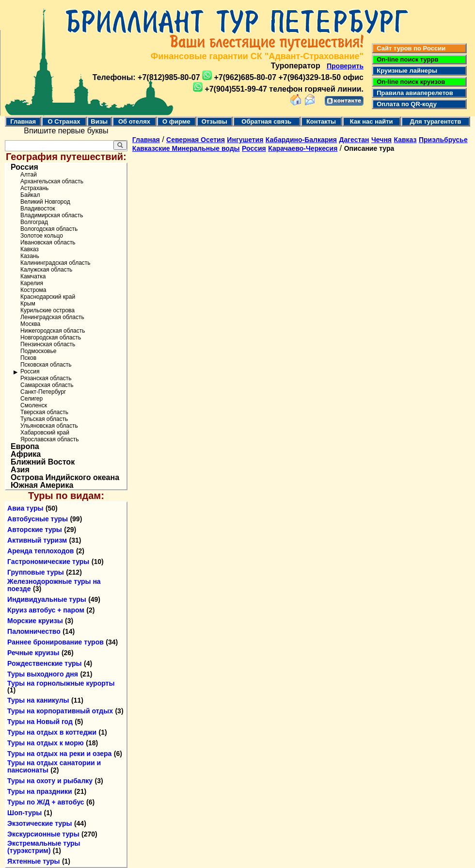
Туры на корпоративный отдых (60, 711)
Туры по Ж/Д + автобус (46, 802)
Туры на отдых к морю (46, 743)
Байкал (30, 195)
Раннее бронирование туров (55, 642)
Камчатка (33, 276)
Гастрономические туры (48, 562)
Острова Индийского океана (65, 478)
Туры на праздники (40, 791)
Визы (99, 121)
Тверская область (44, 412)
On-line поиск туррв (406, 59)
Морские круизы (35, 621)
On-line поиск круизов (409, 82)
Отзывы (214, 121)
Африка (26, 454)
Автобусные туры (38, 519)
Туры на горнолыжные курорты (61, 683)
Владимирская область (52, 215)
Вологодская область (49, 229)
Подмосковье (38, 351)
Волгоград (34, 222)
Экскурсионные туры (43, 834)
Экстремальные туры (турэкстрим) (44, 847)
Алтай (29, 175)
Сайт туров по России (409, 48)
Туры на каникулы (38, 700)
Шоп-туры (24, 813)
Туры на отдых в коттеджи (52, 732)
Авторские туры (35, 530)
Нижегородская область (53, 331)
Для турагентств (435, 121)
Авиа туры (25, 508)
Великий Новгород (45, 202)
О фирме (176, 121)
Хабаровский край (45, 433)
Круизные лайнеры (405, 71)
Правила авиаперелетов (413, 93)
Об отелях (134, 121)
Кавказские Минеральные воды (186, 148)
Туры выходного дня (43, 674)
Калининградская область (55, 263)
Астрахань (34, 188)
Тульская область (44, 419)
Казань (30, 256)
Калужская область (46, 270)
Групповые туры (36, 572)
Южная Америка (42, 485)
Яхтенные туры (33, 861)
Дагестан (354, 140)
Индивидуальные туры (47, 599)
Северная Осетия (196, 140)
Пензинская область (48, 344)
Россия (24, 167)
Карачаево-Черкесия (303, 148)
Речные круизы (33, 653)
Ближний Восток (43, 462)
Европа (25, 447)
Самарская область (47, 385)
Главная (23, 121)
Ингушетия (245, 140)
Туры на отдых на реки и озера (59, 754)
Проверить (345, 66)
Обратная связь (266, 121)
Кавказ (30, 249)
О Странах (64, 121)
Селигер (32, 399)
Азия (20, 470)
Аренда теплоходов (40, 551)
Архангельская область (52, 181)
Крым (28, 304)
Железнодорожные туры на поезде (54, 585)
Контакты (321, 121)
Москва (30, 324)
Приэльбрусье (443, 140)
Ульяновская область (49, 426)
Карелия (32, 283)
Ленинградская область (52, 317)
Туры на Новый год (40, 722)
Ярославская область (49, 439)
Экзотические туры (40, 823)
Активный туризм (37, 540)
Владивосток (38, 209)
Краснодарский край (48, 297)
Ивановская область (48, 242)
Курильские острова (47, 310)
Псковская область (46, 365)
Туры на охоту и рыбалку (50, 781)
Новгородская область (51, 338)
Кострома (33, 290)
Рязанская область (46, 378)
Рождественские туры (44, 663)
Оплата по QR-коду (405, 104)
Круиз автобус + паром (46, 610)
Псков (28, 358)
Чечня (381, 140)
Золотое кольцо (42, 236)
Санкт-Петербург (43, 392)
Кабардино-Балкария (301, 140)
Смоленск (34, 405)
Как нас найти (372, 121)
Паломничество (34, 631)
